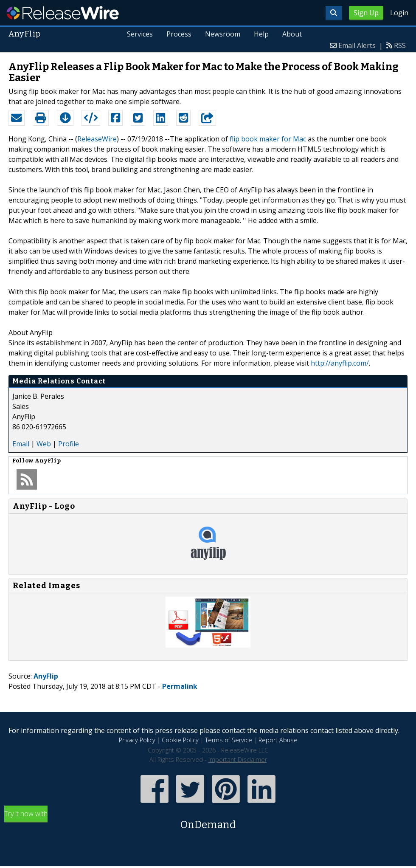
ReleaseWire (63, 13)
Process (179, 34)
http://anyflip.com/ (340, 363)
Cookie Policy (180, 740)
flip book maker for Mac (268, 139)
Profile (69, 444)
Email (21, 444)
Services (140, 34)
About (292, 34)
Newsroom (223, 34)
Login (399, 13)
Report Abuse (278, 740)
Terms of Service (229, 740)
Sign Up (366, 13)
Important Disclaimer (238, 759)
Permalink (180, 686)
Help (261, 34)
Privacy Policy (137, 740)
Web (44, 444)
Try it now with (208, 821)
